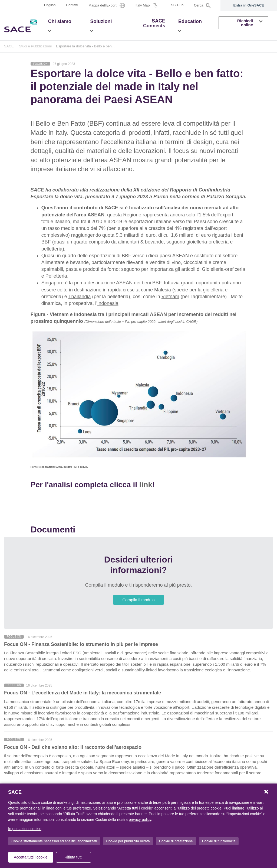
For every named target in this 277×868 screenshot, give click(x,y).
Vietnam (170, 297)
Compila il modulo (138, 600)
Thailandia (80, 297)
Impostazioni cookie (25, 829)
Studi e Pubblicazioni (35, 46)
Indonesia (108, 303)
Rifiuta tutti (73, 857)
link (146, 485)
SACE (9, 46)
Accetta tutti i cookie (31, 857)
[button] (49, 31)
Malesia (163, 290)
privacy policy (140, 820)
